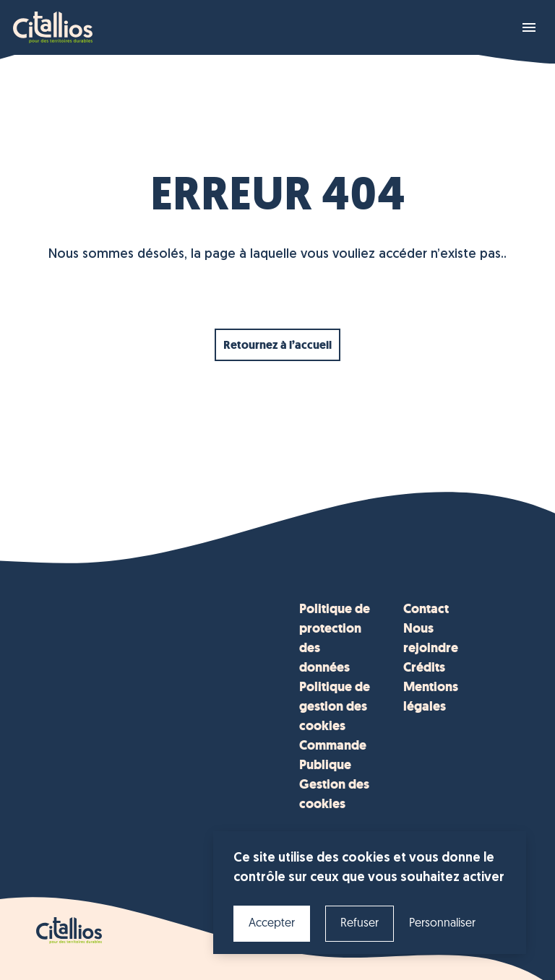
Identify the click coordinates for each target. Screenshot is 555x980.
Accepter (272, 924)
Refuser (360, 924)
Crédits (424, 667)
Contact (426, 609)
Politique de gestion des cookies (335, 706)
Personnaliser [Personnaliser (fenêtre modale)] (442, 924)
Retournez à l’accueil (277, 345)
